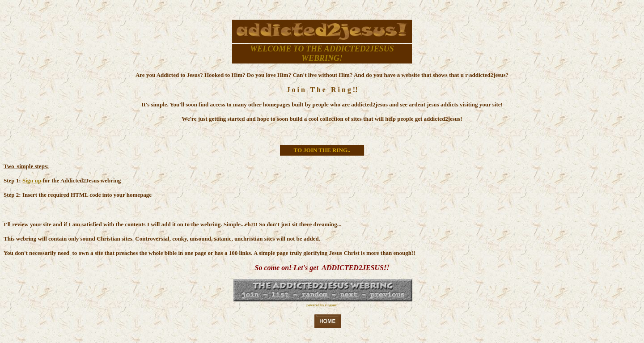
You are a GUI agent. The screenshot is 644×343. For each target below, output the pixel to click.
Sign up (32, 180)
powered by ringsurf (322, 305)
